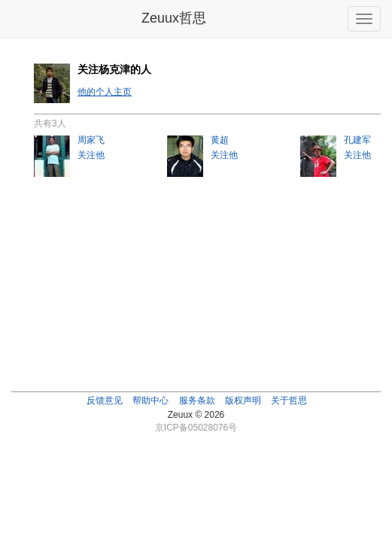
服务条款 (197, 400)
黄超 (220, 140)
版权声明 (243, 400)
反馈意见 (105, 400)
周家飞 (91, 140)
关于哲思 (289, 400)
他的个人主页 (105, 92)
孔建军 (357, 140)
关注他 (91, 155)
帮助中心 (150, 400)
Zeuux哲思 (174, 18)
